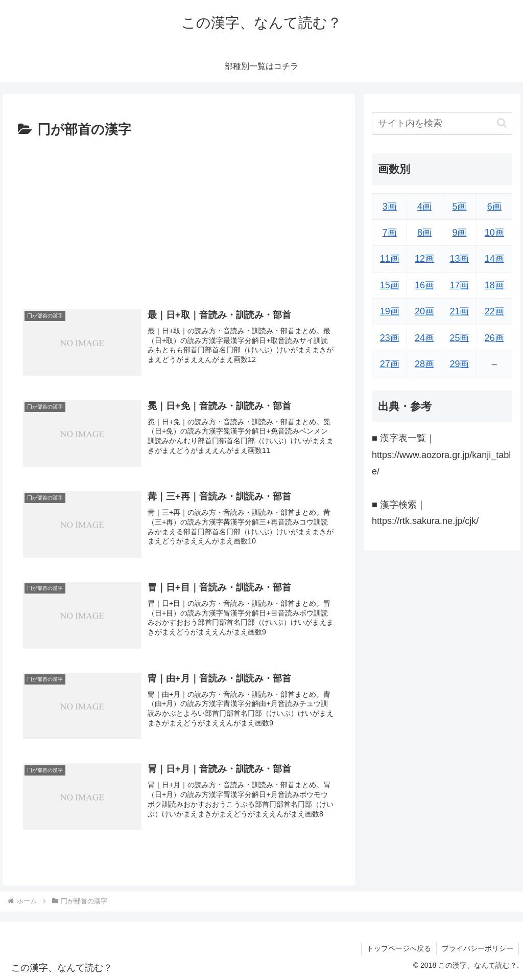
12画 (424, 259)
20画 (424, 311)
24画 (424, 338)
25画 (459, 338)
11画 (390, 259)
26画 (494, 338)
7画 (390, 233)
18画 (494, 285)
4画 (424, 207)
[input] (442, 123)
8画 (424, 233)
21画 (459, 311)
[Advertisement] (179, 218)
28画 (424, 364)
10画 (494, 233)
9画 (459, 233)
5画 (459, 207)
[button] (502, 123)
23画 (390, 338)
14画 (494, 259)
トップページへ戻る (399, 948)
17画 (459, 285)
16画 (424, 285)
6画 (494, 207)
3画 (390, 207)
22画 (494, 311)
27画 (390, 364)
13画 (459, 259)
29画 (459, 364)
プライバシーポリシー (478, 948)
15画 (390, 285)
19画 (390, 311)
